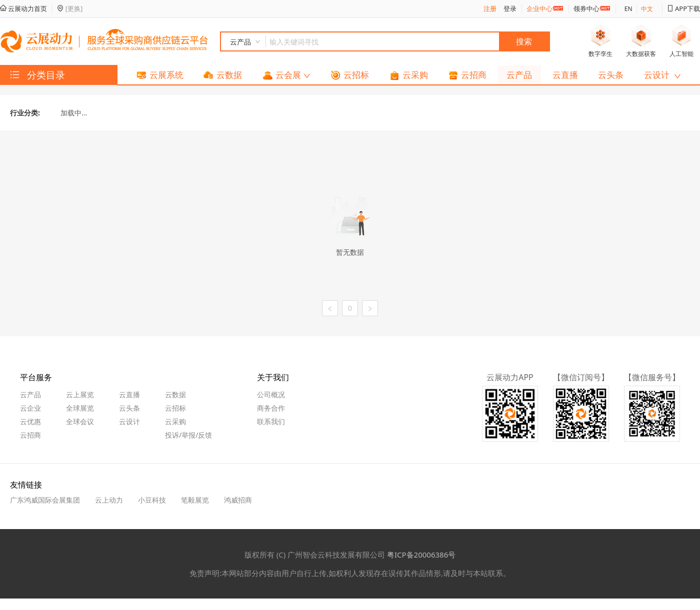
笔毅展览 (195, 500)
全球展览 (80, 408)
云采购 (175, 421)
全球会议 (80, 421)
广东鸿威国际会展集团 (45, 500)
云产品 (30, 394)
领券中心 (586, 8)
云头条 (129, 408)
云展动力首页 (23, 8)
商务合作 (271, 408)
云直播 (129, 394)
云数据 (175, 394)
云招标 (175, 408)
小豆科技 (152, 500)
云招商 (30, 435)
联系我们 (271, 421)
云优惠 (30, 421)
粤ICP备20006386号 (421, 555)
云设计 (129, 421)
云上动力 (109, 500)
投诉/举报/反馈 (188, 435)
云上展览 (80, 394)
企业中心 (539, 8)
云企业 (30, 408)
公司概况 (271, 394)
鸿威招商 (238, 500)
